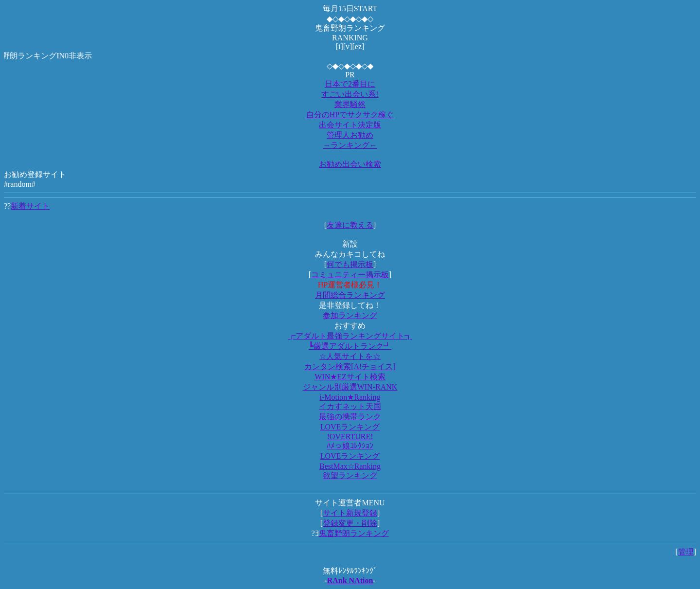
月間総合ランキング (350, 295)
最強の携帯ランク (350, 417)
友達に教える (350, 225)
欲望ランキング (350, 475)
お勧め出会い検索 (350, 164)
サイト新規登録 (350, 513)
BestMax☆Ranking (350, 466)
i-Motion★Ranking (350, 397)
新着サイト (30, 206)
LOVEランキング (350, 427)
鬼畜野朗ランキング (354, 533)
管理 (686, 552)
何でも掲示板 (350, 264)
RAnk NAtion (350, 580)
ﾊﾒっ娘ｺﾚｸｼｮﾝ (350, 446)
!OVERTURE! (350, 437)
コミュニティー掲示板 (350, 275)
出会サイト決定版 (350, 125)
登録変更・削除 (350, 523)
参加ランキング (350, 315)
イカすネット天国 (350, 406)
